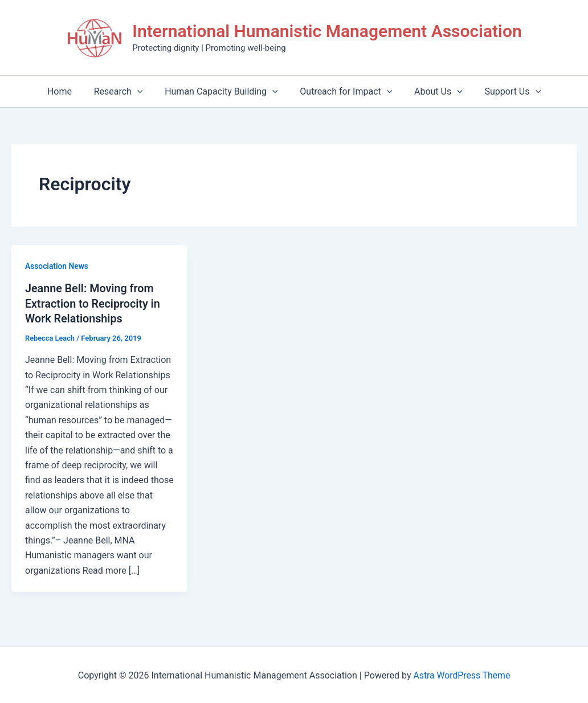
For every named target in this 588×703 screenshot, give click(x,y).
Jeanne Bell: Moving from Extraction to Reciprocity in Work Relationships (93, 303)
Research (124, 91)
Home (69, 91)
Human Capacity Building (223, 91)
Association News (57, 266)
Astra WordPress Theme (462, 674)
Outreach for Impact (344, 91)
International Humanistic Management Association (327, 31)
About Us (433, 91)
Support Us (503, 91)
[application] (143, 91)
